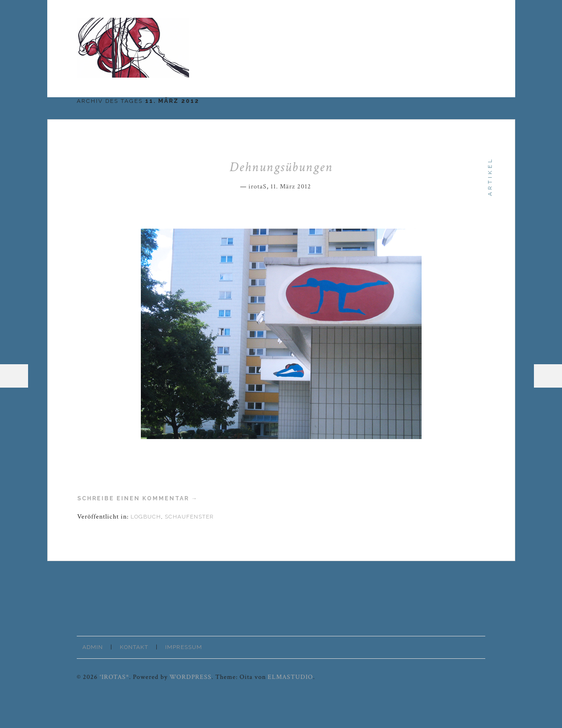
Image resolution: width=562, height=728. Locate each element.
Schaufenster (189, 517)
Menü (14, 376)
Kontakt (134, 647)
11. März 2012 (291, 187)
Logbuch (146, 517)
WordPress (190, 677)
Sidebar (548, 376)
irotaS (258, 187)
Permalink (318, 185)
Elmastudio (290, 677)
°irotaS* (114, 677)
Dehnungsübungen (281, 167)
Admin (93, 647)
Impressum (184, 647)
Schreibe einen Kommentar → (138, 498)
